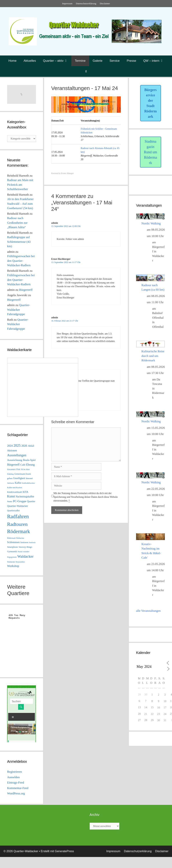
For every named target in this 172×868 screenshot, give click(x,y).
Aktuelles (30, 61)
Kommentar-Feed (18, 788)
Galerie (98, 61)
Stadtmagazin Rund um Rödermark (150, 152)
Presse (131, 61)
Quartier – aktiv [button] (57, 61)
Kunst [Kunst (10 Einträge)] (11, 496)
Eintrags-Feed (16, 783)
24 (165, 714)
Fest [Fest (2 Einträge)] (18, 469)
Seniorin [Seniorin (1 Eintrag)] (32, 542)
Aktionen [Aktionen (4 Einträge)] (12, 450)
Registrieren (14, 772)
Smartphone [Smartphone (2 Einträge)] (13, 547)
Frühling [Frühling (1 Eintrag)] (10, 474)
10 (165, 701)
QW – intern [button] (155, 61)
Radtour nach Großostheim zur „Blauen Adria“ (17, 223)
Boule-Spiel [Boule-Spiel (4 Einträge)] (29, 460)
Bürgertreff (26, 290)
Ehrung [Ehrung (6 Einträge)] (30, 465)
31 (165, 720)
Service (115, 61)
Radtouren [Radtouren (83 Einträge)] (17, 524)
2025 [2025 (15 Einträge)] (17, 445)
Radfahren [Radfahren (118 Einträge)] (18, 516)
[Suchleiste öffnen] (86, 71)
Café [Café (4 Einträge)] (23, 465)
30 (158, 720)
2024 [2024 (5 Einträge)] (10, 446)
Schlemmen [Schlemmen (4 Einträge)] (13, 542)
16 (158, 708)
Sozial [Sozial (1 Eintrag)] (20, 552)
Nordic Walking (151, 223)
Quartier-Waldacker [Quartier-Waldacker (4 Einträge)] (18, 506)
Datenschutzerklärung (86, 3)
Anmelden (13, 777)
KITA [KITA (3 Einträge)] (25, 492)
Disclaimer (105, 3)
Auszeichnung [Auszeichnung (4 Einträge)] (15, 460)
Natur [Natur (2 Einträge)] (10, 501)
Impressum (67, 3)
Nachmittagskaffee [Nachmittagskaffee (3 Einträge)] (25, 497)
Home (12, 61)
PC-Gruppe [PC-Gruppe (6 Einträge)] (20, 501)
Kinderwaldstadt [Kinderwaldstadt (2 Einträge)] (14, 492)
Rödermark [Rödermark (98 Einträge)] (18, 531)
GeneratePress (64, 851)
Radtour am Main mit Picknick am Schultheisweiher (20, 185)
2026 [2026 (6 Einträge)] (24, 446)
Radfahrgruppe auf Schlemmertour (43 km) (19, 242)
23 (158, 714)
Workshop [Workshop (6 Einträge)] (13, 566)
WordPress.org (16, 793)
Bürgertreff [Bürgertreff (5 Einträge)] (13, 465)
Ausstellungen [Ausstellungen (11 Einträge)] (17, 455)
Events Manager (67, 173)
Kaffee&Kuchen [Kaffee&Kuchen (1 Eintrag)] (28, 483)
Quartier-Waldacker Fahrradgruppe (19, 310)
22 (152, 714)
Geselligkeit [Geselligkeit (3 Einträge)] (19, 478)
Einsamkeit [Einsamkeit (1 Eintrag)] (11, 469)
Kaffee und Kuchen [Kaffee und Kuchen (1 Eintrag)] (14, 488)
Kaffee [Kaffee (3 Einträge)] (18, 483)
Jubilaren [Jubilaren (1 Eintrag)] (11, 483)
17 (165, 708)
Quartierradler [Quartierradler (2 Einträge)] (13, 511)
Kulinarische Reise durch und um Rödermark (153, 356)
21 (146, 714)
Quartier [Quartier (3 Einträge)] (31, 501)
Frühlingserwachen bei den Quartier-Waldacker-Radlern (21, 261)
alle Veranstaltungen (148, 611)
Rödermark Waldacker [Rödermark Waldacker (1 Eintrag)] (16, 538)
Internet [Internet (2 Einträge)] (29, 478)
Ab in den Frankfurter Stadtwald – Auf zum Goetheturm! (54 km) (20, 204)
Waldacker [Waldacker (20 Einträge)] (26, 556)
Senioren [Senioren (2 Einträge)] (24, 542)
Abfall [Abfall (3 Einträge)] (31, 446)
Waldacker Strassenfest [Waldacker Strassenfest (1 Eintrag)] (16, 562)
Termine (80, 61)
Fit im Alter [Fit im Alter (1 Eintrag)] (25, 469)
